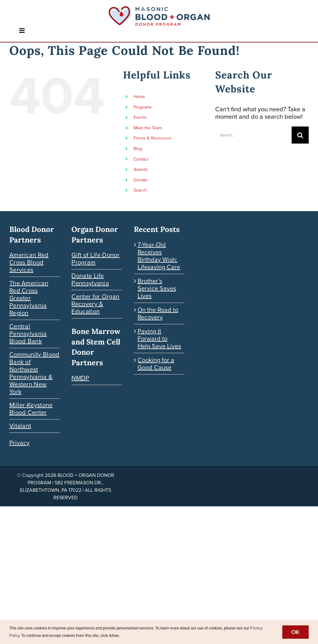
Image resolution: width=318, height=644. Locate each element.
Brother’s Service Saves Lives (157, 288)
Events (140, 117)
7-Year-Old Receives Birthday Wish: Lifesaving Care (159, 256)
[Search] (300, 135)
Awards (141, 169)
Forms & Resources (153, 138)
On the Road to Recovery (158, 313)
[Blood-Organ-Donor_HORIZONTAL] (159, 9)
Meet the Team (148, 128)
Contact (141, 159)
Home (139, 97)
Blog (138, 149)
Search (140, 190)
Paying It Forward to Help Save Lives (159, 339)
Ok (295, 632)
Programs (143, 107)
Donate (141, 180)
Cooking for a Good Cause (156, 364)
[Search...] (253, 135)
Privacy (19, 443)
